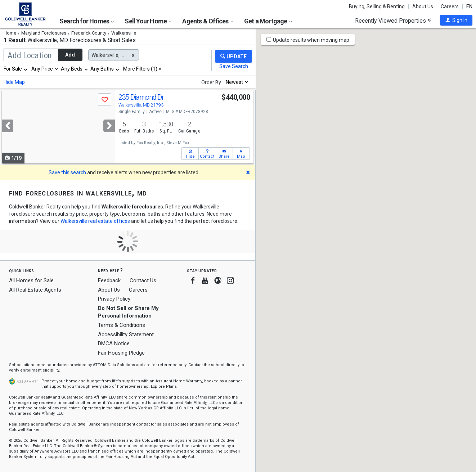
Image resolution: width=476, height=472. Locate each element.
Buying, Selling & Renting (377, 6)
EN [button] (469, 6)
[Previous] (8, 126)
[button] (456, 20)
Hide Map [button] (14, 82)
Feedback (109, 281)
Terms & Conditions (122, 325)
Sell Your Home (148, 21)
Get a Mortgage (268, 21)
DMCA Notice (114, 343)
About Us (423, 6)
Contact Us (143, 280)
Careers (450, 6)
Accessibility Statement (126, 334)
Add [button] (70, 55)
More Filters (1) (140, 69)
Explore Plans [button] (164, 386)
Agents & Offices (208, 21)
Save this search (67, 172)
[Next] (109, 126)
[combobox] (16, 69)
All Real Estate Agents (35, 290)
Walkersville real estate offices (95, 221)
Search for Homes (87, 21)
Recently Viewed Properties (393, 21)
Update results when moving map (311, 40)
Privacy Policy (114, 299)
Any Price (42, 69)
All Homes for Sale (31, 280)
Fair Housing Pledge (121, 353)
